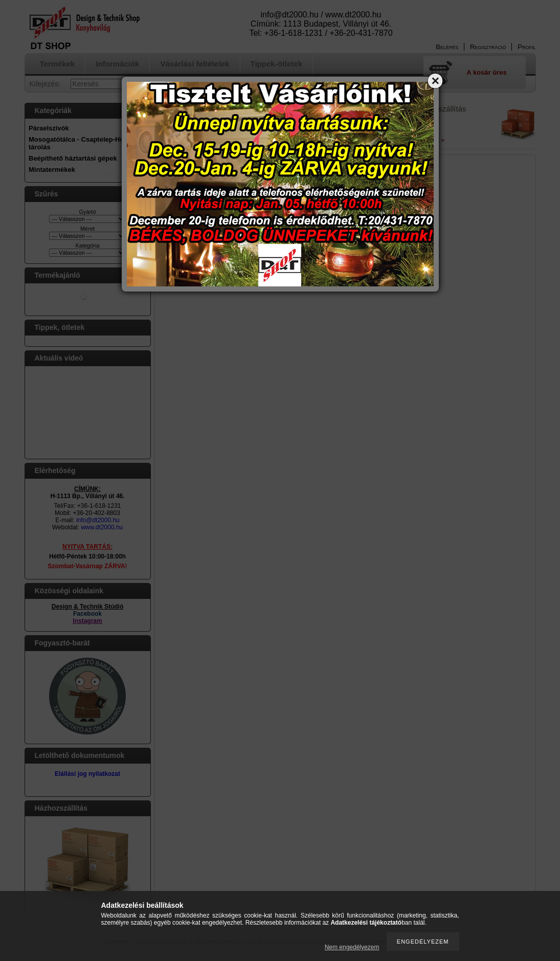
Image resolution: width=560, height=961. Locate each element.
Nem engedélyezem (352, 947)
